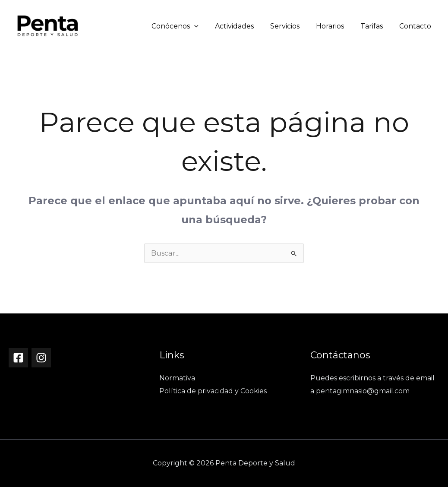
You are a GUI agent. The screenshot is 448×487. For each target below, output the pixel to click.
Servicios (294, 26)
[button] (208, 26)
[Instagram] (41, 358)
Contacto (416, 26)
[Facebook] (18, 358)
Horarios (336, 26)
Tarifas (375, 26)
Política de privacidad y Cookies (213, 391)
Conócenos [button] (189, 26)
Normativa (177, 378)
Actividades (246, 26)
